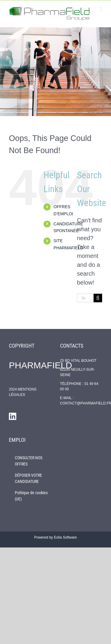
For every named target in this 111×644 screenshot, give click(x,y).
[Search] (98, 298)
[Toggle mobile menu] (101, 9)
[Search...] (85, 298)
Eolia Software (65, 537)
